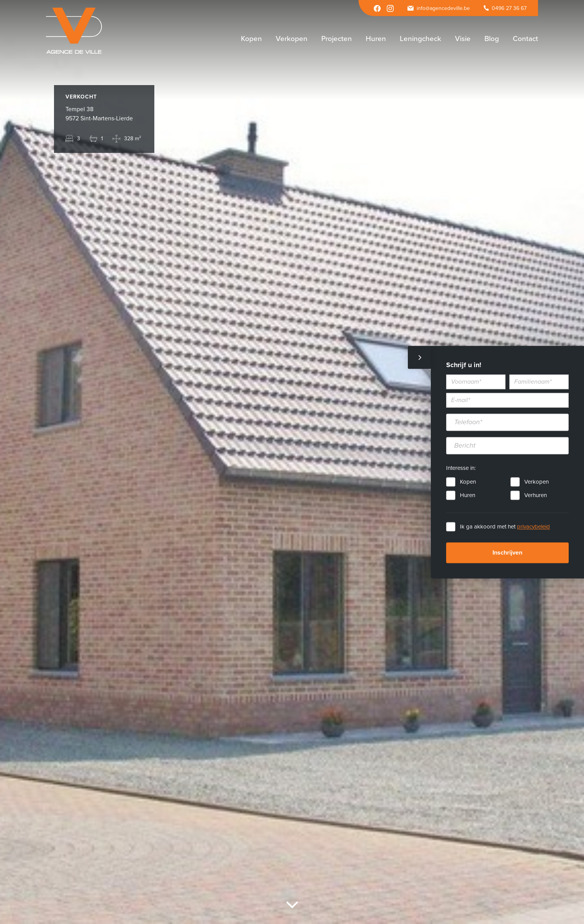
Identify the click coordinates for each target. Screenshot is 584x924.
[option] (292, 462)
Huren (468, 495)
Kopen (468, 482)
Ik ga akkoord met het (505, 527)
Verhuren (536, 495)
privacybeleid (533, 527)
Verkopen (537, 482)
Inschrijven (507, 553)
